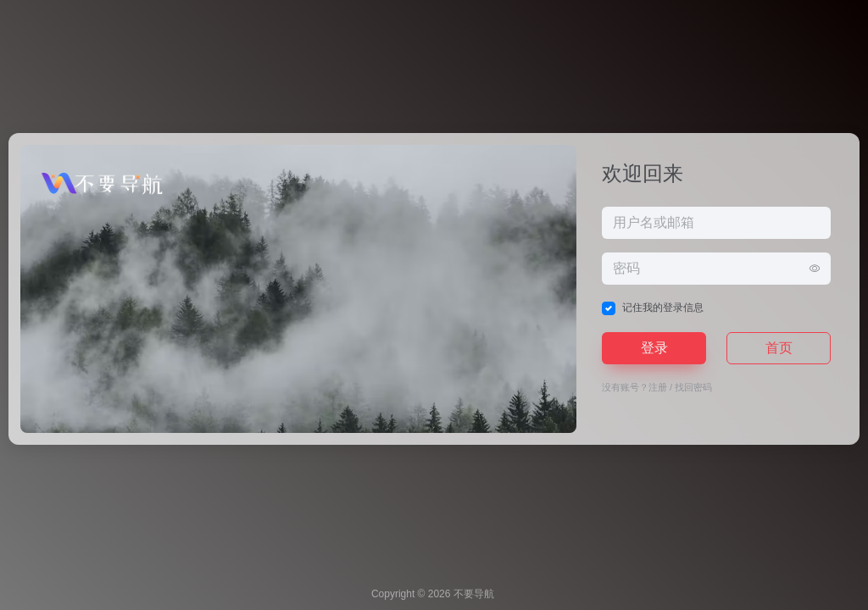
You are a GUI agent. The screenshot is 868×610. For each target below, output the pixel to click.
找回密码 (693, 387)
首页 (779, 348)
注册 (658, 387)
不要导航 (474, 594)
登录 (654, 348)
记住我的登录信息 (663, 308)
